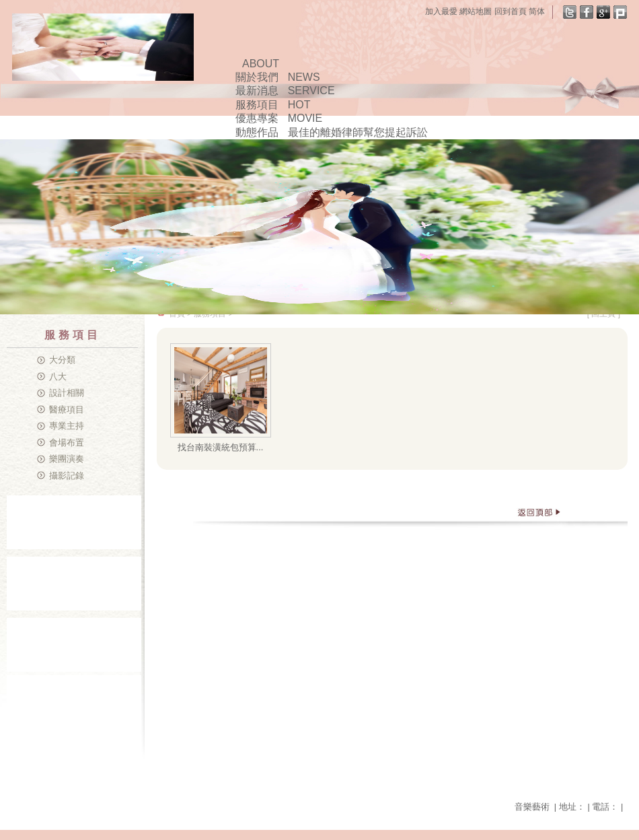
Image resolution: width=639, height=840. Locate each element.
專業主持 (67, 426)
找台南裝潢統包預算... (221, 447)
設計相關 (67, 393)
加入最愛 (441, 11)
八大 (58, 377)
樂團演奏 (67, 459)
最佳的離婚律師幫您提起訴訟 (358, 132)
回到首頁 (511, 11)
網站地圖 (476, 11)
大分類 (62, 360)
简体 (537, 11)
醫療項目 (67, 410)
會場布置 (67, 443)
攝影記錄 (67, 476)
